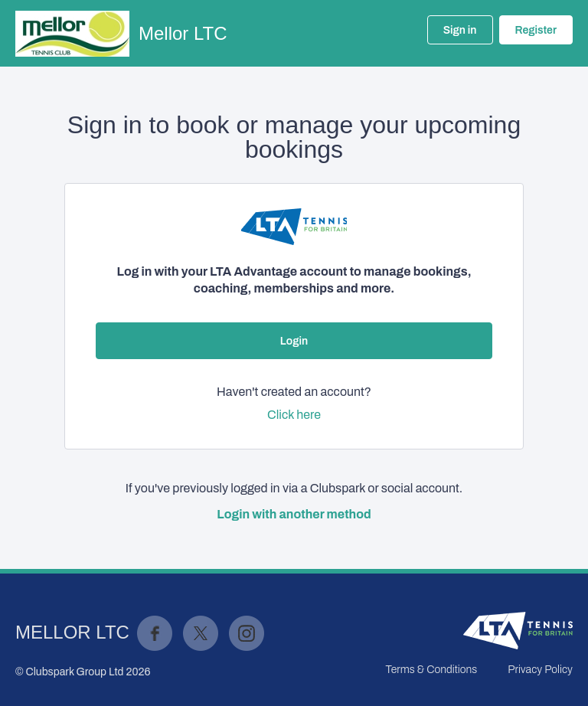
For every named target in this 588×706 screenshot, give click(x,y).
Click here (294, 415)
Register (536, 30)
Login (294, 341)
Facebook (155, 633)
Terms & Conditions (431, 670)
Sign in (460, 30)
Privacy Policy (540, 670)
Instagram (247, 633)
